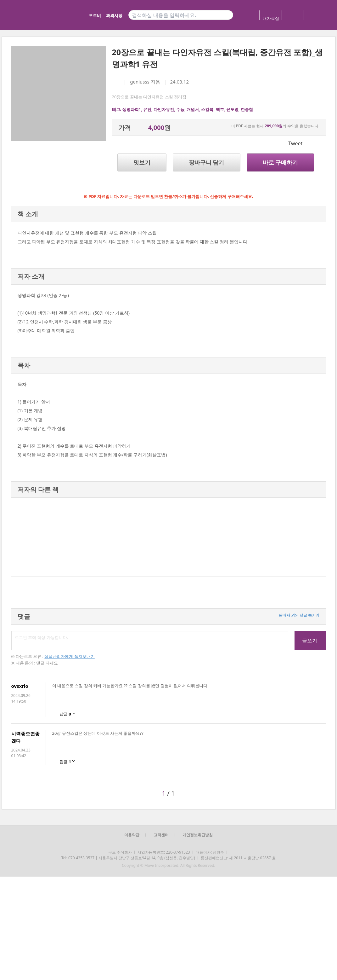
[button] (18, 537)
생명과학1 (132, 109)
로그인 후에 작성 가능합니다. (150, 641)
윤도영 (232, 109)
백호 (220, 109)
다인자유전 (164, 109)
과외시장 (114, 15)
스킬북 (207, 109)
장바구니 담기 (207, 162)
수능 (180, 109)
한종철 (247, 109)
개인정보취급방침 (198, 835)
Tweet (295, 143)
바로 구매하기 (281, 162)
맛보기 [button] (142, 162)
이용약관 (132, 835)
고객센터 (161, 835)
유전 (147, 109)
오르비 (95, 15)
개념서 (193, 109)
